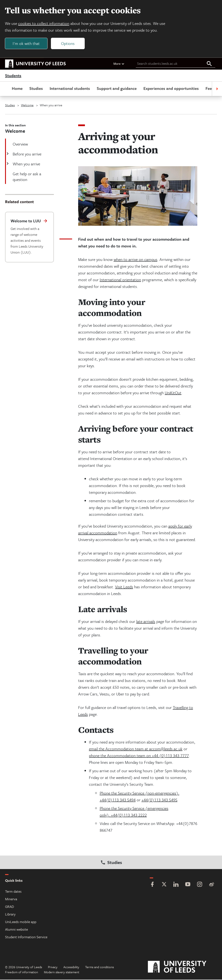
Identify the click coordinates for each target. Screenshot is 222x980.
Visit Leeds (124, 587)
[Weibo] (211, 885)
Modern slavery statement (62, 972)
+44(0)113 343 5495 (159, 800)
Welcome (27, 105)
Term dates (13, 892)
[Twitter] (164, 885)
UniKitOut (173, 393)
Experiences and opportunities (171, 89)
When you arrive (26, 164)
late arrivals (146, 622)
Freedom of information (22, 972)
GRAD (10, 907)
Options (68, 44)
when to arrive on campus (136, 260)
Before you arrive (27, 154)
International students (70, 89)
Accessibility (71, 967)
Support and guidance (117, 89)
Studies (36, 89)
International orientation (120, 280)
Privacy (53, 967)
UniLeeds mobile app (21, 922)
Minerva (11, 899)
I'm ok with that (26, 44)
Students (13, 76)
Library (10, 915)
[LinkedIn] (176, 885)
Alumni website (16, 930)
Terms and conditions (99, 967)
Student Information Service (26, 937)
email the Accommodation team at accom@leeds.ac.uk (136, 749)
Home (17, 89)
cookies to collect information (44, 24)
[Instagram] (200, 885)
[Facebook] (152, 885)
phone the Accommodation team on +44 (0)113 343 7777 (139, 756)
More (119, 64)
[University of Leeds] (182, 967)
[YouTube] (188, 885)
